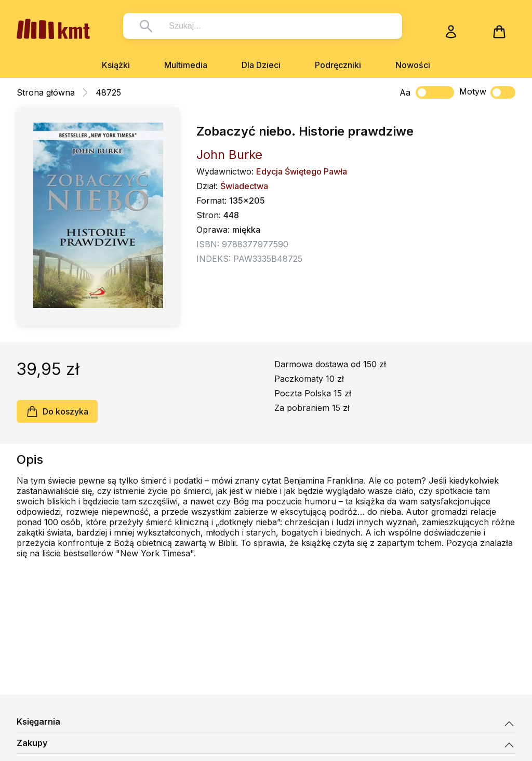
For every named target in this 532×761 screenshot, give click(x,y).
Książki (116, 65)
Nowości (413, 65)
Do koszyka (57, 411)
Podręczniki (338, 65)
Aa (405, 92)
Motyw (487, 92)
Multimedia (186, 65)
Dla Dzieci (261, 65)
